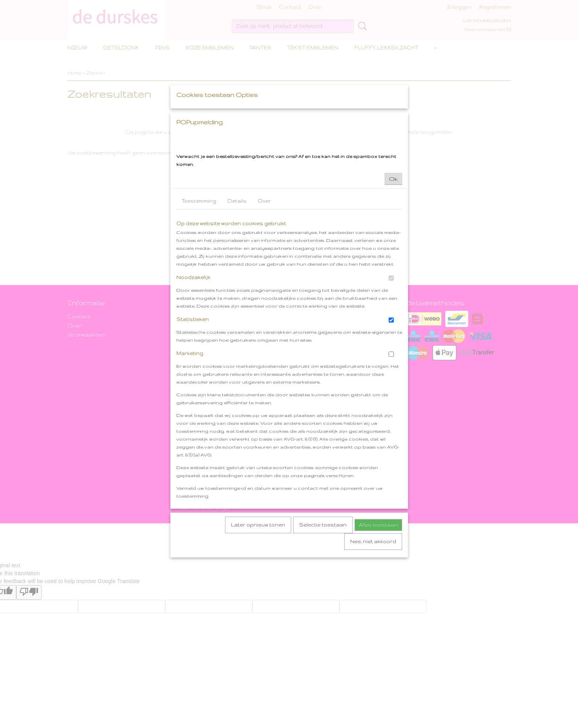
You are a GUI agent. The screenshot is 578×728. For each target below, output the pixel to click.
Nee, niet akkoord (373, 615)
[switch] (391, 352)
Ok (393, 253)
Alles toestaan (378, 599)
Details (237, 275)
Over (264, 275)
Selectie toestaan (323, 599)
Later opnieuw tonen (258, 599)
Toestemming (199, 275)
